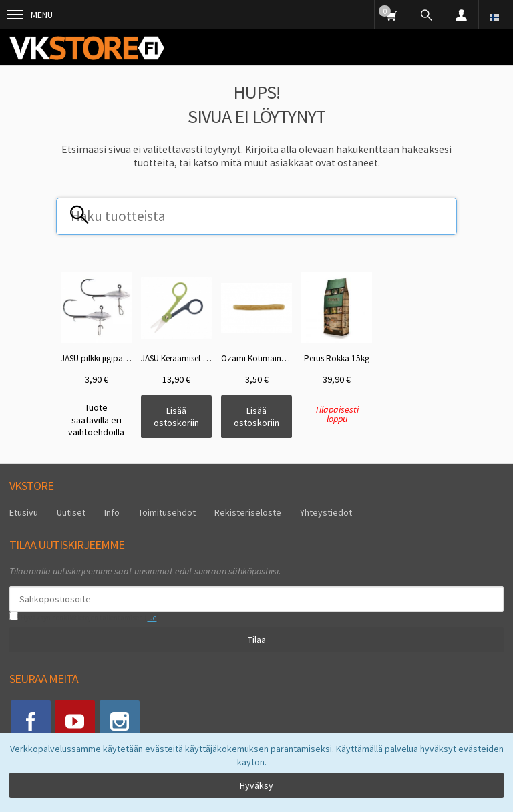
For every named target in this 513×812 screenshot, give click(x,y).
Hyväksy (256, 785)
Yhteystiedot (326, 512)
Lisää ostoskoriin (176, 417)
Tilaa (257, 640)
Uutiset (71, 512)
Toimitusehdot (167, 512)
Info (112, 512)
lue (152, 618)
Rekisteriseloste (248, 512)
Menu (30, 15)
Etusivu (24, 512)
